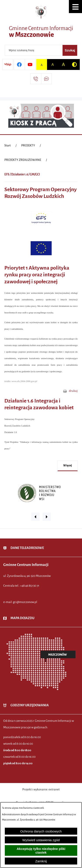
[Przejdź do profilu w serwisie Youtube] (30, 65)
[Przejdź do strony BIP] (8, 65)
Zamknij (41, 861)
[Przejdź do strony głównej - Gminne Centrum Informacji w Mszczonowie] (41, 23)
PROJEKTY (28, 145)
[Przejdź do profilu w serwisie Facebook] (19, 65)
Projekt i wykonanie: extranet (41, 789)
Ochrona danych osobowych (41, 831)
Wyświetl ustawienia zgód (41, 840)
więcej (68, 465)
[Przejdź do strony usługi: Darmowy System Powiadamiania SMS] (47, 79)
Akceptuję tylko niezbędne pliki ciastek (41, 851)
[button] (75, 7)
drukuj (73, 391)
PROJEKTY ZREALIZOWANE (23, 160)
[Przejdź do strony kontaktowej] (36, 79)
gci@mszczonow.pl (25, 602)
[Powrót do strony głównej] (8, 146)
